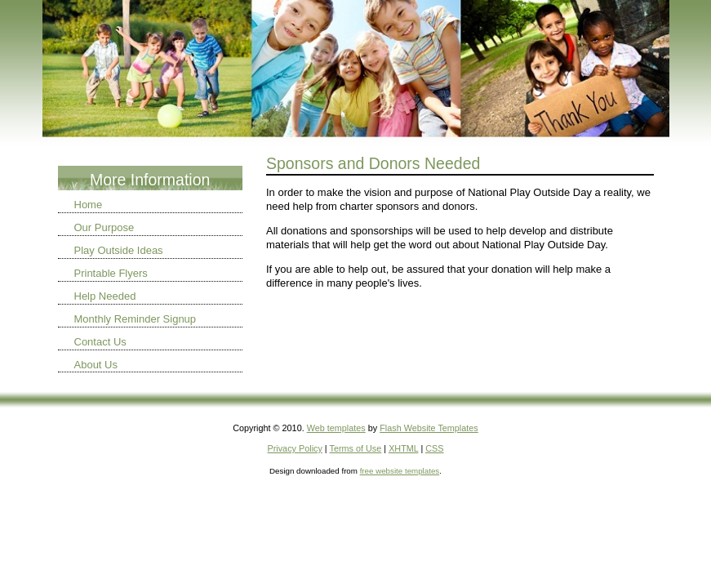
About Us (96, 365)
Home (89, 205)
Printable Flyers (111, 273)
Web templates (336, 428)
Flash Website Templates (429, 428)
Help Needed (105, 296)
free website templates (400, 471)
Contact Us (100, 342)
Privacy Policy (294, 448)
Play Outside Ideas (119, 250)
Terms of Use (356, 448)
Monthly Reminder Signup (136, 319)
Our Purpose (104, 227)
